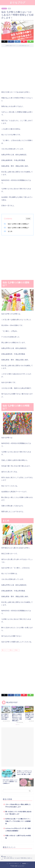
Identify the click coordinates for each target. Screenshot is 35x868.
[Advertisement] (17, 70)
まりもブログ (18, 2)
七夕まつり (6, 650)
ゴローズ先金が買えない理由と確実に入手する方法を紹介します (18, 806)
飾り (17, 650)
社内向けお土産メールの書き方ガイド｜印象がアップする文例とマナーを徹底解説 (18, 821)
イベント (4, 9)
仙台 (12, 650)
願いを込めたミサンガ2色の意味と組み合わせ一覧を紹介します (18, 813)
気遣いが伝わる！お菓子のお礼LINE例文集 (18, 837)
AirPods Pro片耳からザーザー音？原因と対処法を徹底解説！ (18, 830)
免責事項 (24, 864)
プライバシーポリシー (14, 864)
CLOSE (28, 219)
